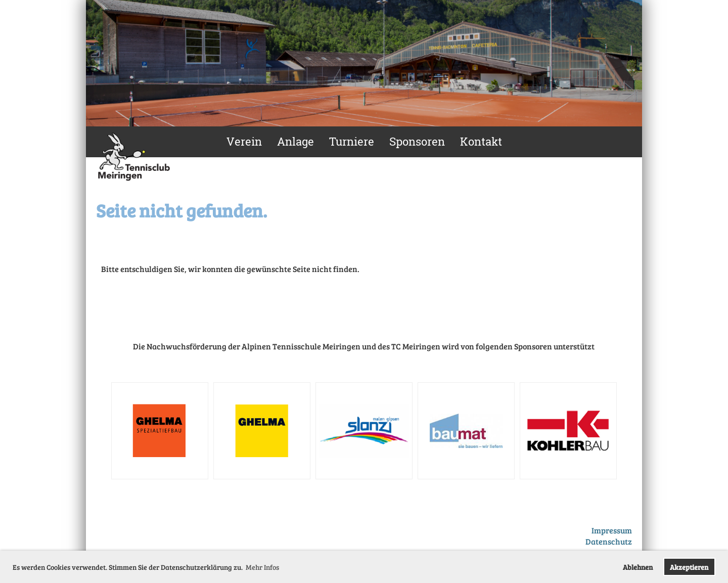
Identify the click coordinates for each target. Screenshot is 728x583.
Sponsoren (417, 141)
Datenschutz (609, 541)
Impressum (612, 530)
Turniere (352, 141)
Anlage (295, 141)
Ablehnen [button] (638, 567)
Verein (244, 141)
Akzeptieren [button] (689, 567)
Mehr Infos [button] (262, 567)
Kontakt (481, 141)
